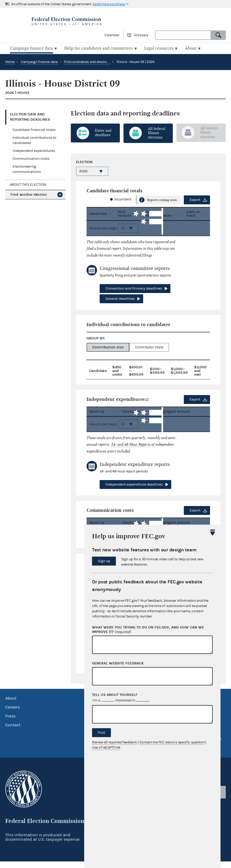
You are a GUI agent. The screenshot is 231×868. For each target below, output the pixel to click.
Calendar (112, 35)
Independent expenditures (34, 150)
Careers (12, 714)
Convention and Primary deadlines (134, 288)
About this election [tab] (28, 184)
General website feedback (118, 663)
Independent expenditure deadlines (134, 488)
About (11, 705)
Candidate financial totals (34, 129)
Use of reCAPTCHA (106, 748)
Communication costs (31, 158)
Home (10, 61)
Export (195, 199)
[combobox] (183, 35)
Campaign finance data (39, 61)
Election (84, 161)
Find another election (29, 194)
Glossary (141, 35)
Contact (13, 732)
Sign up (104, 561)
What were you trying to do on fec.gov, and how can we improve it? (148, 630)
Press (10, 723)
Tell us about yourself (115, 695)
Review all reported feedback (115, 742)
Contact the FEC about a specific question (172, 742)
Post (101, 733)
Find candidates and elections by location (96, 61)
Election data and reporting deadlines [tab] (30, 116)
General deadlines (120, 298)
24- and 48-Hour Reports (131, 448)
